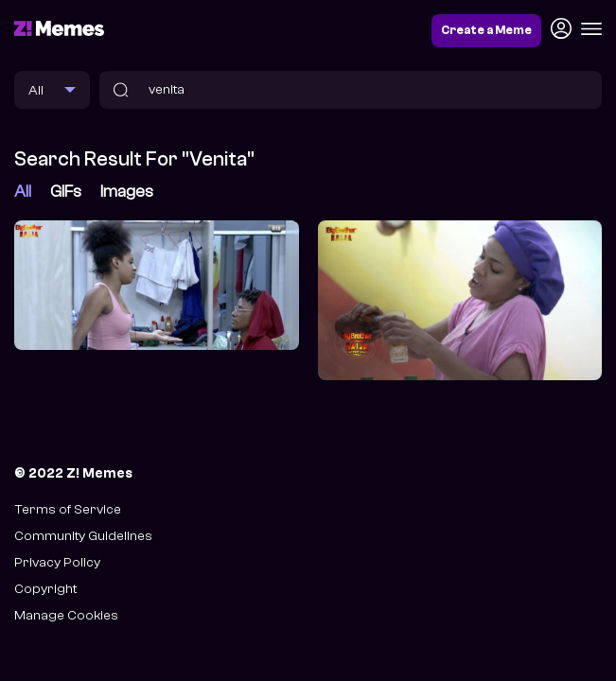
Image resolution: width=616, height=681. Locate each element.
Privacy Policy (57, 562)
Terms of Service (68, 509)
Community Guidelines (83, 536)
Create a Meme (486, 30)
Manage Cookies (66, 615)
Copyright (45, 589)
